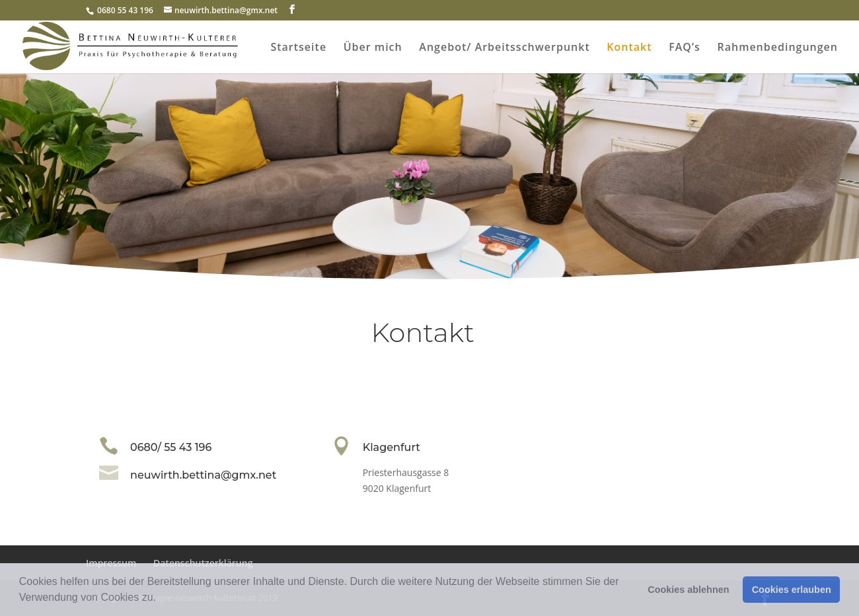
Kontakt (629, 48)
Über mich (373, 48)
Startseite (298, 48)
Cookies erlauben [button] (792, 590)
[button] (161, 599)
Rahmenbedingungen (777, 48)
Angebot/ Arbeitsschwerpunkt (504, 48)
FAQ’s (685, 48)
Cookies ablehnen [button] (688, 590)
